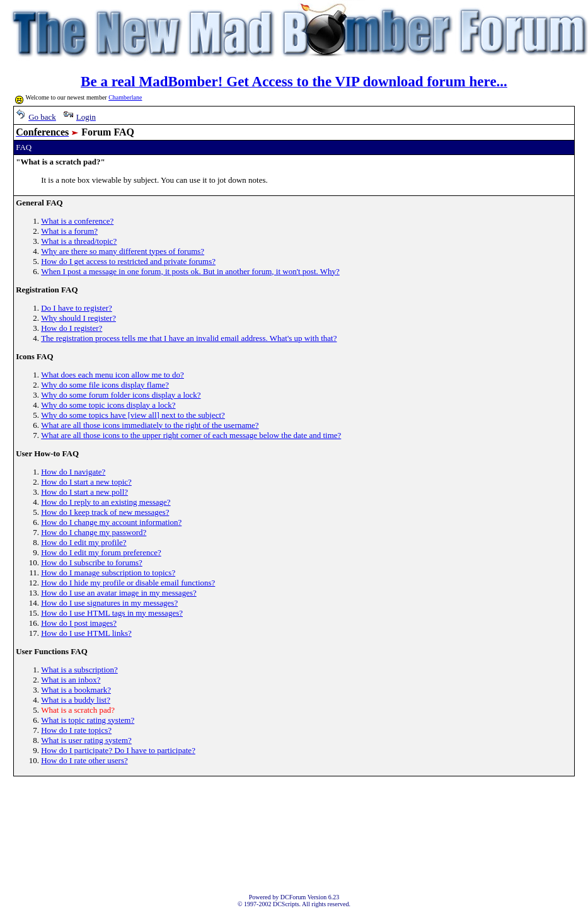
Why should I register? (78, 318)
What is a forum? (69, 231)
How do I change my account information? (111, 522)
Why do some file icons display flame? (105, 385)
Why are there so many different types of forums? (123, 251)
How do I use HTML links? (86, 633)
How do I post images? (79, 623)
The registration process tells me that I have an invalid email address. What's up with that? (189, 338)
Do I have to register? (77, 308)
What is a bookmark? (76, 690)
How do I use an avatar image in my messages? (119, 593)
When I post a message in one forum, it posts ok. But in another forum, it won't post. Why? (190, 271)
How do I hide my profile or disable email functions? (128, 583)
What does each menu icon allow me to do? (112, 375)
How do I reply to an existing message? (106, 502)
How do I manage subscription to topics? (108, 573)
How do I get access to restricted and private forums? (128, 261)
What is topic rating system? (88, 720)
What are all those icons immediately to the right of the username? (150, 425)
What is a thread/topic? (79, 241)
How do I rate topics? (76, 730)
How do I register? (72, 328)
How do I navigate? (73, 472)
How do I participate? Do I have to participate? (118, 750)
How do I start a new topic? (86, 482)
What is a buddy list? (76, 700)
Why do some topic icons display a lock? (108, 405)
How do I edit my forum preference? (101, 552)
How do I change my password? (94, 532)
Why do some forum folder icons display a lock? (121, 395)
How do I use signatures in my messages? (109, 603)
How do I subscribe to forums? (92, 562)
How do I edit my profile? (84, 542)
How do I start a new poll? (84, 492)
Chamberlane (125, 97)
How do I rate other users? (84, 760)
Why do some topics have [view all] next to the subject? (133, 415)
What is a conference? (77, 221)
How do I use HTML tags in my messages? (112, 613)
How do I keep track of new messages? (105, 512)
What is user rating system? (86, 740)
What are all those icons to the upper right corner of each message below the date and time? (191, 435)
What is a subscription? (79, 670)
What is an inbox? (71, 680)
